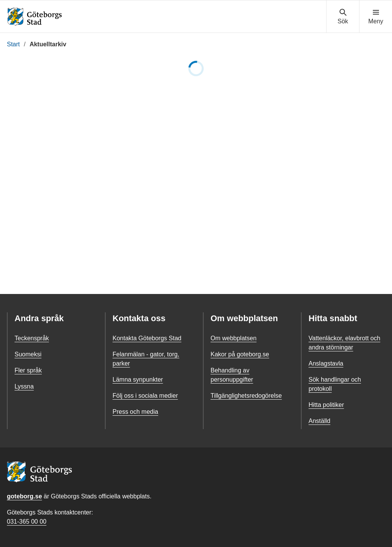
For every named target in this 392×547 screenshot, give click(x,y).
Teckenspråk (32, 338)
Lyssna (24, 386)
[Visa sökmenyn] (343, 17)
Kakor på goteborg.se (240, 354)
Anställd (319, 421)
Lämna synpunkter (138, 380)
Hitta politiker (326, 405)
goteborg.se (24, 496)
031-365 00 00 (27, 522)
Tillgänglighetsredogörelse (246, 396)
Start (13, 44)
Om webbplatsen (234, 338)
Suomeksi (28, 354)
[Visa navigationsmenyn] (376, 17)
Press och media (135, 412)
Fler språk (28, 370)
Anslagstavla (326, 363)
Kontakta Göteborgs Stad (147, 338)
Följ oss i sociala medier (145, 396)
